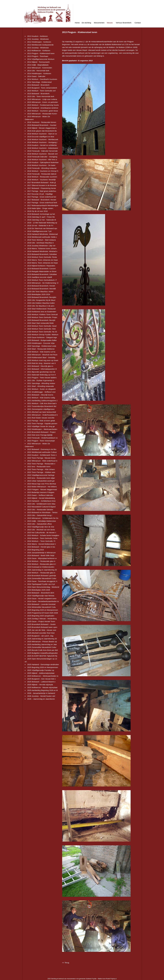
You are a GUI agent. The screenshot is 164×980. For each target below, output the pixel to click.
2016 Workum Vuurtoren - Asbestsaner (43, 148)
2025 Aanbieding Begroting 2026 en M (43, 690)
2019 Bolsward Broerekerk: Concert (42, 269)
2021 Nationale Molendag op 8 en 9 (42, 375)
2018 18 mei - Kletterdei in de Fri (40, 226)
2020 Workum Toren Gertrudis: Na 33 (42, 332)
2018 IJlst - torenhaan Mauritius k (41, 243)
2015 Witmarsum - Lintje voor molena (42, 99)
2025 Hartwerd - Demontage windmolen (43, 664)
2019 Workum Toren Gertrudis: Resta (42, 257)
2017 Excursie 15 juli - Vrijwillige (40, 194)
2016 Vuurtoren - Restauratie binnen (42, 122)
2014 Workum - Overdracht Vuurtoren (42, 79)
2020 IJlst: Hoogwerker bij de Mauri (41, 300)
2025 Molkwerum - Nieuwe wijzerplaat (42, 687)
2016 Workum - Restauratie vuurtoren (42, 177)
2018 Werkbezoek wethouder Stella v (42, 237)
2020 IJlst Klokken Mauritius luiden (41, 303)
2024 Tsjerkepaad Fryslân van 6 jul (41, 584)
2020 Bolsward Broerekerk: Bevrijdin (42, 297)
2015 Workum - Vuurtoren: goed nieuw (43, 111)
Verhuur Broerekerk (124, 23)
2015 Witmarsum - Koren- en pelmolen (43, 102)
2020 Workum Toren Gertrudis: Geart (42, 326)
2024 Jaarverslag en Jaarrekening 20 (42, 570)
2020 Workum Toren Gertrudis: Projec (42, 317)
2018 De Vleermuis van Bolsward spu (42, 228)
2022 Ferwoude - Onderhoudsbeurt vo (42, 438)
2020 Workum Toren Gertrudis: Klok (42, 329)
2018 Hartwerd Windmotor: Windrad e (42, 251)
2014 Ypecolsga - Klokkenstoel (40, 82)
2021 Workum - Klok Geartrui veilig (41, 398)
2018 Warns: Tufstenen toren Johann (42, 248)
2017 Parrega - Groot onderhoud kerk (42, 203)
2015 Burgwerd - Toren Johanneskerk (42, 88)
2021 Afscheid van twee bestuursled (42, 412)
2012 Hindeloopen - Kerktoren (39, 42)
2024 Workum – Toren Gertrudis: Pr (41, 541)
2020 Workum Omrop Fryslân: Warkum (43, 335)
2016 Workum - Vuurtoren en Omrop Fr (43, 171)
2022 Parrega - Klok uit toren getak (41, 421)
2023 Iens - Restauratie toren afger (41, 478)
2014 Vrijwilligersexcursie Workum (41, 59)
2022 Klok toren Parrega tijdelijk (40, 435)
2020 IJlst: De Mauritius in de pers (41, 306)
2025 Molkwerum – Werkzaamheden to (43, 676)
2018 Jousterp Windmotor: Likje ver (41, 246)
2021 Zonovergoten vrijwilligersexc (41, 409)
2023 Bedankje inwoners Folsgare (41, 492)
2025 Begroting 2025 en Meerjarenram (43, 610)
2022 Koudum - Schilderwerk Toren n (42, 455)
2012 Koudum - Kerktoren (38, 36)
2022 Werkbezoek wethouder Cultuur (42, 452)
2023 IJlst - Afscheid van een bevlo (41, 530)
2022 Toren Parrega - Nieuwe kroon (41, 458)
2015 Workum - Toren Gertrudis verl (42, 91)
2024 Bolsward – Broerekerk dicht (41, 593)
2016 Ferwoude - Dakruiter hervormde (42, 151)
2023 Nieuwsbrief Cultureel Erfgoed (41, 507)
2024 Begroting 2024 (36, 550)
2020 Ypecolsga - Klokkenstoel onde (42, 346)
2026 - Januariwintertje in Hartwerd (41, 693)
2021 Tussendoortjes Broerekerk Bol (42, 406)
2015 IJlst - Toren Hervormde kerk (41, 96)
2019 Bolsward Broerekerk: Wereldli (42, 289)
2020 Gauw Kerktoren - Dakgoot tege (42, 337)
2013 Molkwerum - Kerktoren (39, 51)
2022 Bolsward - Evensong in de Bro (42, 449)
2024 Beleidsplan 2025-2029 (39, 590)
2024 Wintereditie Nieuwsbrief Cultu (42, 607)
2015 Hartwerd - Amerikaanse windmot (43, 108)
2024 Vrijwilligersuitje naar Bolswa (41, 596)
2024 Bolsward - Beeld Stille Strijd (41, 555)
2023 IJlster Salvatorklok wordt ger (41, 481)
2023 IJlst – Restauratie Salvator (40, 510)
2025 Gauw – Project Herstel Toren (41, 621)
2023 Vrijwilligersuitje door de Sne (41, 527)
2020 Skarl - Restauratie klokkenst (41, 349)
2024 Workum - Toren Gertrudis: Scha (42, 538)
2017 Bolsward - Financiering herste (42, 188)
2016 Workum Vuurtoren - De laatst (41, 165)
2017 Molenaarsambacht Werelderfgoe (43, 205)
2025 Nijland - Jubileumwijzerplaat (41, 673)
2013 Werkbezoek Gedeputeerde (40, 45)
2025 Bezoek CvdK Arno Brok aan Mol (43, 650)
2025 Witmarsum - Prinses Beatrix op (42, 642)
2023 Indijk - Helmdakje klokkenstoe (42, 521)
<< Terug (66, 963)
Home (77, 23)
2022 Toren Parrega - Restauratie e (41, 464)
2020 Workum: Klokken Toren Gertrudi (43, 314)
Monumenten (99, 23)
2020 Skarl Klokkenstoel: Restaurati (42, 309)
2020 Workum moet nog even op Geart (43, 360)
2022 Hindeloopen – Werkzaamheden (42, 429)
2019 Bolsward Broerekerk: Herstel (41, 286)
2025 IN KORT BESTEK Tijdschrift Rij (42, 656)
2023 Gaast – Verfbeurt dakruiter (40, 495)
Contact (138, 23)
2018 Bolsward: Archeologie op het (41, 214)
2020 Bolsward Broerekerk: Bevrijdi (41, 320)
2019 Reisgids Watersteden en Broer (42, 271)
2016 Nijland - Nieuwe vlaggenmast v (42, 128)
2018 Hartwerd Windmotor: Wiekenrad (43, 234)
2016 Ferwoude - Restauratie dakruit (42, 174)
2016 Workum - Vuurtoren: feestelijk (42, 180)
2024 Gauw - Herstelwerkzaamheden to (43, 601)
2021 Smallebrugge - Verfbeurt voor (42, 392)
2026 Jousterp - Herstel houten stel (41, 696)
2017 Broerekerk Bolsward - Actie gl (42, 182)
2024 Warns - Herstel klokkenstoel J (42, 544)
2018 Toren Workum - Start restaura (42, 240)
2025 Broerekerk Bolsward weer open (42, 627)
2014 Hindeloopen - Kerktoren (39, 73)
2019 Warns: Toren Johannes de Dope (43, 260)
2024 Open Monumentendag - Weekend (43, 587)
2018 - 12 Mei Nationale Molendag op (42, 223)
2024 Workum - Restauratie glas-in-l (42, 564)
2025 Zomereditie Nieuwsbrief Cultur (42, 647)
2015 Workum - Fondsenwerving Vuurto (43, 105)
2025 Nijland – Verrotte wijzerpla (40, 685)
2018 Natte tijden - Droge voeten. (40, 208)
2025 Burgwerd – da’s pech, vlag (40, 636)
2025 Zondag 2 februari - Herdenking (42, 619)
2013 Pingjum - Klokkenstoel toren (41, 53)
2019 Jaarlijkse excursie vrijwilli (40, 277)
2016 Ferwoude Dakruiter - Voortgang (42, 157)
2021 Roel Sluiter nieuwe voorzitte (41, 418)
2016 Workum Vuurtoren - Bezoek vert (43, 154)
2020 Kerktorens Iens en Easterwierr (42, 312)
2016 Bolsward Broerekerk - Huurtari (42, 125)
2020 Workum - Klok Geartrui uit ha (41, 352)
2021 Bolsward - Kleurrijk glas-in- (40, 366)
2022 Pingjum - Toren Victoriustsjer (41, 441)
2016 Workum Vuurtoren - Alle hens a (42, 160)
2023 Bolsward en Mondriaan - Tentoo (42, 512)
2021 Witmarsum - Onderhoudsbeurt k (43, 415)
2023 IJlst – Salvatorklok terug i (40, 515)
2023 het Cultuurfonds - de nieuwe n (42, 532)
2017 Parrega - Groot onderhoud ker (42, 197)
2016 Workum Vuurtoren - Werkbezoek (43, 139)
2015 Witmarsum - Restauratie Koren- (42, 114)
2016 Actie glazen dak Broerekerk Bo (42, 131)
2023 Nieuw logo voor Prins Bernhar (42, 484)
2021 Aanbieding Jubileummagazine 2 (42, 401)
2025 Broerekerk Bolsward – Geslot (41, 624)
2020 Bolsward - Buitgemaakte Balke (42, 340)
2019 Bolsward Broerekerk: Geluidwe (42, 254)
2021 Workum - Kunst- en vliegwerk (41, 389)
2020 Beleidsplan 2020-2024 (39, 294)
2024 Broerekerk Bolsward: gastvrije (42, 576)
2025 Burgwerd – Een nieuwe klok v (42, 679)
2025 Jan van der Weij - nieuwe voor (42, 630)
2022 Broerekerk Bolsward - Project (41, 432)
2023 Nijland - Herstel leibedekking (41, 498)
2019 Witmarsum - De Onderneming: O (43, 283)
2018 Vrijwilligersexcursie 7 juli (39, 231)
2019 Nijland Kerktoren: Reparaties (41, 266)
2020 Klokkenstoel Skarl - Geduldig (41, 357)
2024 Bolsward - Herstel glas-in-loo (41, 547)
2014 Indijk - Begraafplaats (38, 65)
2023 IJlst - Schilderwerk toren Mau (41, 504)
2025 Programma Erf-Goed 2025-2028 (43, 613)
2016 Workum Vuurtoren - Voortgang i (42, 142)
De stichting (86, 23)
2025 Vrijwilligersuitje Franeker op (41, 670)
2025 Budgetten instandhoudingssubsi (42, 653)
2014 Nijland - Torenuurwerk (38, 62)
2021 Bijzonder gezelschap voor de (41, 372)
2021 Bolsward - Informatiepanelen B (42, 369)
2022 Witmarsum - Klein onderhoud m (42, 461)
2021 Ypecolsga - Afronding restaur (41, 383)
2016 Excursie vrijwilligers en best (41, 137)
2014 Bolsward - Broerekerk (38, 85)
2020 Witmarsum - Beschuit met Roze (42, 355)
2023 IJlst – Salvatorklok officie (40, 524)
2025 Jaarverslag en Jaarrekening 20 (42, 639)
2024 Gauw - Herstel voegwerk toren (42, 598)
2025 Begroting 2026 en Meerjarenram (43, 667)
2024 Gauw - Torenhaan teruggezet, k (42, 581)
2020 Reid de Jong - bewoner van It (42, 363)
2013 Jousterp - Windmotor (38, 48)
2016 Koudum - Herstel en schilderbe (42, 145)
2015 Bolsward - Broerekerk (38, 94)
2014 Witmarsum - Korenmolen (40, 68)
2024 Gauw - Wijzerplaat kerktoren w (42, 558)
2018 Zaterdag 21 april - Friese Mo (41, 217)
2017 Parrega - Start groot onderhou (42, 191)
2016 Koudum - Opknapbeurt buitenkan (43, 162)
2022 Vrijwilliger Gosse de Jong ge (41, 426)
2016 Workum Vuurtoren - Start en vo (42, 134)
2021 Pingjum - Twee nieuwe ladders (42, 378)
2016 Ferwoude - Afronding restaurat (42, 168)
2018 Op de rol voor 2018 (37, 211)
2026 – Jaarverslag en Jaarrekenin (41, 699)
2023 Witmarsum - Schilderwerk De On (43, 518)
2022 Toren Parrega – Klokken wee (41, 472)
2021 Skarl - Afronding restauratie (41, 386)
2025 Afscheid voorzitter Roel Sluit (41, 633)
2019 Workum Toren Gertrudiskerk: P (42, 280)
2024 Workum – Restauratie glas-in (41, 561)
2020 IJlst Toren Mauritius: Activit (40, 292)
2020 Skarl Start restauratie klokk (40, 323)
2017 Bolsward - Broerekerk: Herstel (42, 200)
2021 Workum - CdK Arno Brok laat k (42, 403)
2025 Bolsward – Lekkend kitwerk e (41, 682)
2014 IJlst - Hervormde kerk (38, 71)
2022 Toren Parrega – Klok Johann (41, 469)
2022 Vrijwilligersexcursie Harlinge (41, 475)
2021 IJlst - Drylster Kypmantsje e (41, 380)
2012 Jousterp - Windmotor (38, 39)
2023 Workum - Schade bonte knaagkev (43, 535)
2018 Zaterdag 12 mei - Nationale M (42, 220)
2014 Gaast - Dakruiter (36, 76)
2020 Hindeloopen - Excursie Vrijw (41, 343)
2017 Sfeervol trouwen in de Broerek (42, 185)
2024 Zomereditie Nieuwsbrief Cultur (42, 578)
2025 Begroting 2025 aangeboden (41, 616)
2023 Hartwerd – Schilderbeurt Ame (42, 501)
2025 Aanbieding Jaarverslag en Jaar (42, 644)
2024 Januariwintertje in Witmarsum (42, 553)
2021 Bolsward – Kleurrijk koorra (40, 395)
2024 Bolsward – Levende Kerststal (41, 604)
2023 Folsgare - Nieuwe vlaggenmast (42, 489)
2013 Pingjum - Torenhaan (38, 56)
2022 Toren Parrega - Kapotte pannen (42, 423)
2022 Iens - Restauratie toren (39, 467)
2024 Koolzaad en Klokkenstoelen (41, 567)
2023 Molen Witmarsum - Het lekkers (42, 487)
